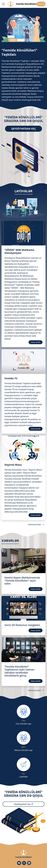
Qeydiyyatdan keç (23, 129)
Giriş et (41, 4)
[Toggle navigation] (3, 4)
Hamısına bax (36, 524)
